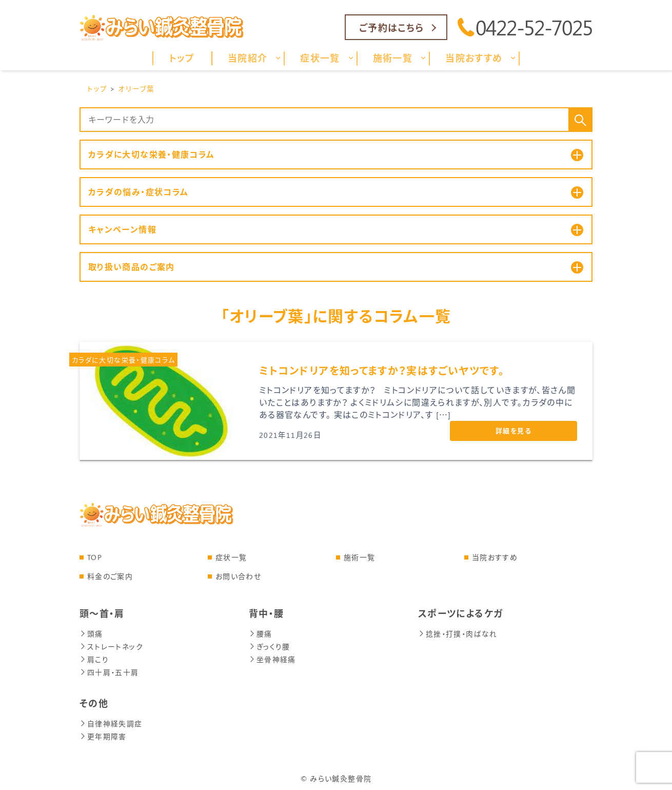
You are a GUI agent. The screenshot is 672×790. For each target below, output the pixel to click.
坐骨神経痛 (272, 658)
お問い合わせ (238, 577)
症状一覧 (231, 558)
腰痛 (261, 634)
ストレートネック (111, 646)
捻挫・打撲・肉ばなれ (458, 634)
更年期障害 (103, 734)
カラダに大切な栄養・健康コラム (123, 360)
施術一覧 (359, 558)
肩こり (94, 658)
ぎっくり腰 (270, 646)
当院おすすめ (495, 558)
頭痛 (91, 634)
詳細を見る (513, 431)
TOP (95, 558)
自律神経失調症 (111, 721)
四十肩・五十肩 (109, 671)
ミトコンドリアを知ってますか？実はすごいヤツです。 (382, 371)
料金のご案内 (110, 577)
